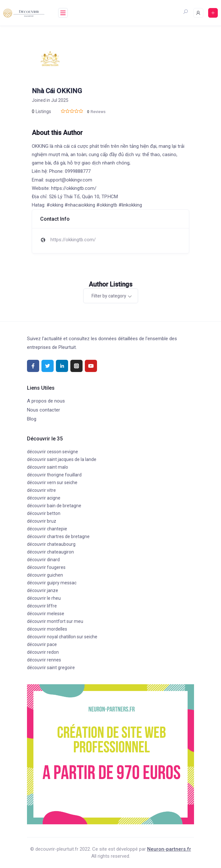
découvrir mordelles (47, 629)
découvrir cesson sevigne (53, 452)
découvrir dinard (43, 560)
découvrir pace (42, 644)
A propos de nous (46, 401)
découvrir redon (43, 652)
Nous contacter (44, 410)
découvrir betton (44, 513)
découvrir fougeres (46, 567)
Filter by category (109, 296)
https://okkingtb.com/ (73, 240)
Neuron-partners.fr (169, 849)
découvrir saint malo (48, 467)
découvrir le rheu (44, 598)
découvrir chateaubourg (51, 544)
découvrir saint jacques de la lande (62, 459)
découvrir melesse (46, 614)
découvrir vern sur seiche (52, 483)
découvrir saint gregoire (51, 668)
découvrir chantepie (47, 529)
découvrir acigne (44, 498)
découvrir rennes (44, 660)
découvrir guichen (45, 575)
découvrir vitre (41, 490)
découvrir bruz (42, 521)
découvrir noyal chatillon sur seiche (62, 637)
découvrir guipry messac (52, 583)
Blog (32, 419)
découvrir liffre (42, 606)
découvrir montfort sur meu (55, 621)
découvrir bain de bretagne (54, 506)
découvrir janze (43, 590)
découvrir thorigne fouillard (54, 475)
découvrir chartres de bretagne (58, 536)
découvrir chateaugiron (50, 552)
